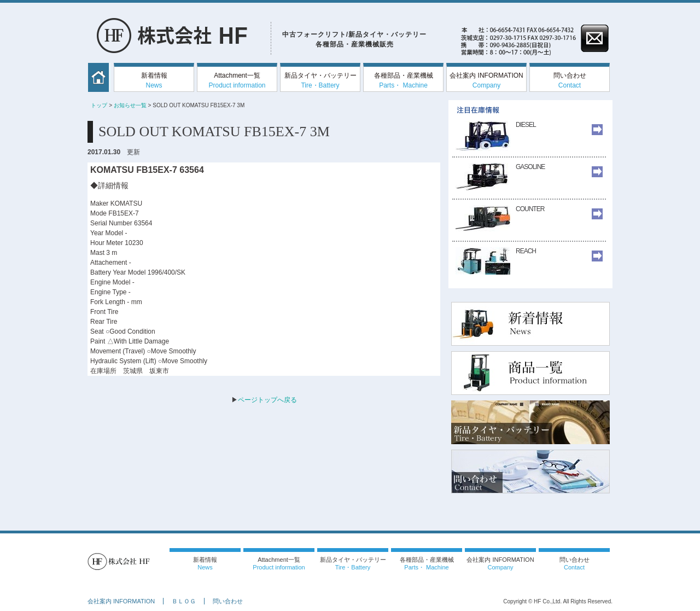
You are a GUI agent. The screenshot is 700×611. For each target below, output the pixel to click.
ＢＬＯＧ (184, 601)
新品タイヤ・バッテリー (320, 80)
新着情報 (154, 80)
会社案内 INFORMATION (486, 80)
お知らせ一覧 (130, 105)
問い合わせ (570, 80)
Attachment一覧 (237, 80)
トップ (99, 105)
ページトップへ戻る (267, 400)
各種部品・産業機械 (404, 80)
